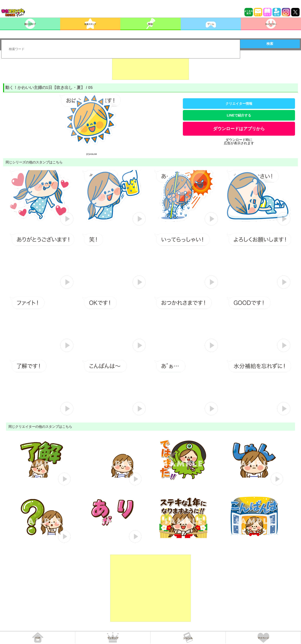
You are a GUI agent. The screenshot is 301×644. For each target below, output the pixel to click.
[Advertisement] (150, 68)
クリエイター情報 (239, 104)
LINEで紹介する (239, 115)
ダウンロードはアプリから (239, 129)
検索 (270, 44)
